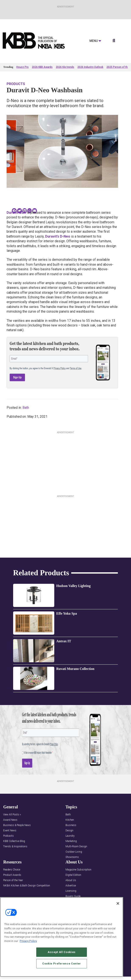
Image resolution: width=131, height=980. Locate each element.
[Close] (118, 908)
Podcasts (8, 836)
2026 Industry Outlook (90, 67)
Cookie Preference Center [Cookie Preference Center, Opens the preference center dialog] (62, 968)
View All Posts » (12, 815)
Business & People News (17, 825)
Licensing (71, 891)
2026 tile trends (65, 67)
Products (16, 84)
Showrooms (72, 857)
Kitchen (70, 820)
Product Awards (12, 875)
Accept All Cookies (62, 956)
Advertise (71, 886)
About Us (71, 880)
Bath (26, 408)
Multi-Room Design (76, 847)
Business (71, 825)
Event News (10, 831)
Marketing (71, 841)
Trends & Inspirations (15, 847)
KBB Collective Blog (14, 841)
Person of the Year (13, 880)
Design (69, 831)
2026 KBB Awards (42, 67)
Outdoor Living (74, 852)
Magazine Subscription (78, 870)
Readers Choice (12, 870)
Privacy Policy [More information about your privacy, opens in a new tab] (28, 945)
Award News (10, 820)
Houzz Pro (22, 67)
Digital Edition (73, 875)
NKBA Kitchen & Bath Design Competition (27, 886)
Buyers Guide (73, 896)
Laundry (70, 836)
